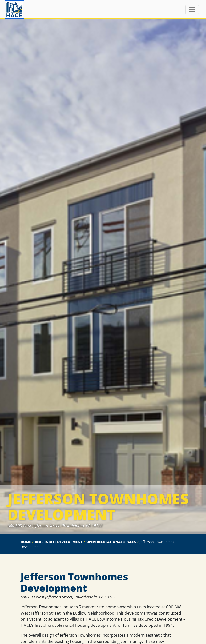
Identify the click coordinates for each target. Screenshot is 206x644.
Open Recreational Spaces (111, 542)
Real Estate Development (59, 542)
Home (26, 542)
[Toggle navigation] (192, 10)
